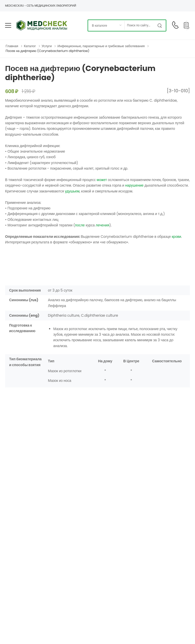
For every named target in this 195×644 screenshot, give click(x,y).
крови (176, 237)
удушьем (72, 191)
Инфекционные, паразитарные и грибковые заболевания (101, 46)
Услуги (47, 46)
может (102, 180)
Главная (12, 46)
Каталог (30, 46)
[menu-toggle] (8, 25)
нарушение (134, 185)
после (80, 225)
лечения (103, 225)
